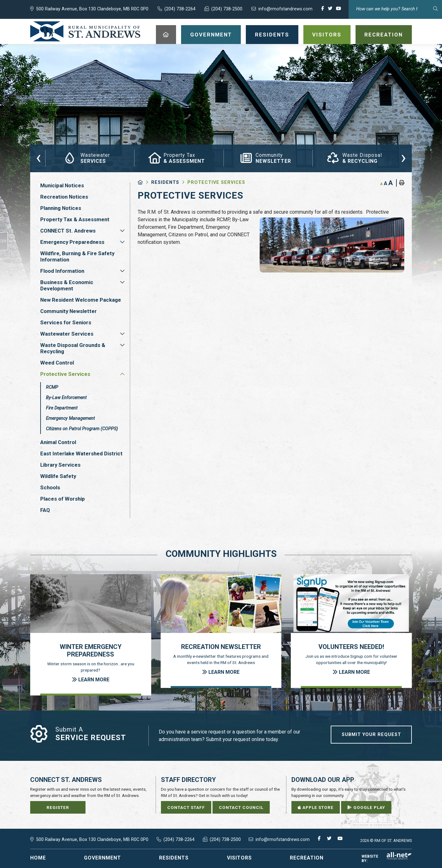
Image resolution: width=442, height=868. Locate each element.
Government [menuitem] (211, 35)
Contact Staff (186, 807)
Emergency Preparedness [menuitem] (72, 242)
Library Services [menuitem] (60, 465)
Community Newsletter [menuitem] (69, 311)
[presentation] (39, 157)
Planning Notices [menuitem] (61, 208)
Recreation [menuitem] (384, 35)
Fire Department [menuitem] (62, 408)
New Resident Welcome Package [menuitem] (81, 300)
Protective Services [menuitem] (65, 374)
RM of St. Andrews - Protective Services (85, 31)
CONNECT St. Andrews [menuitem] (68, 231)
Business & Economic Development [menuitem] (67, 285)
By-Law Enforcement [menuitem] (66, 398)
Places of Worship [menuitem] (63, 499)
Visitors (239, 858)
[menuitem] (166, 35)
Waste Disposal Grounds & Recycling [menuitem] (73, 348)
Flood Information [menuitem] (62, 271)
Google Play (366, 807)
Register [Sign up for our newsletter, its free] (58, 807)
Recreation (307, 858)
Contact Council (241, 807)
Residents (165, 182)
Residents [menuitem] (272, 35)
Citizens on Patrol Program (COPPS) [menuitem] (82, 429)
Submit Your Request (371, 735)
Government (102, 858)
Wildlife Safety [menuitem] (58, 476)
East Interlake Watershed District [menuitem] (81, 453)
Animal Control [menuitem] (58, 442)
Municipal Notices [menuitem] (62, 185)
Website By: (387, 859)
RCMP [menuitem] (52, 387)
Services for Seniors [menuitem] (66, 322)
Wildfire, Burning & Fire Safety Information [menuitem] (77, 256)
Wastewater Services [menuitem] (67, 334)
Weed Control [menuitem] (57, 363)
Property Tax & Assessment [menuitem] (75, 219)
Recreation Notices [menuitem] (64, 197)
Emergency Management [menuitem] (70, 418)
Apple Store (316, 807)
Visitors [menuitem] (327, 35)
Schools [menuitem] (50, 487)
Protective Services (216, 182)
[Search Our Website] (395, 9)
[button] (122, 231)
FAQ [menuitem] (45, 510)
